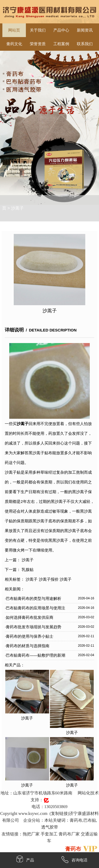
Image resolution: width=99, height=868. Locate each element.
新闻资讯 (85, 30)
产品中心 (61, 30)
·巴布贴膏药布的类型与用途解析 (33, 598)
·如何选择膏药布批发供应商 (29, 617)
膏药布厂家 (69, 834)
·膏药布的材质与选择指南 (27, 646)
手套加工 (49, 834)
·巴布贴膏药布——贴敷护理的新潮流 (35, 656)
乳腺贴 (28, 570)
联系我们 (85, 44)
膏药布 (76, 820)
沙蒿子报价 (49, 579)
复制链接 (59, 813)
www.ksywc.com (33, 813)
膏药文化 (14, 44)
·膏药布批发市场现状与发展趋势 (33, 627)
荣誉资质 (38, 44)
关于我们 (38, 30)
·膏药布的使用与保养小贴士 (29, 636)
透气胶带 (50, 827)
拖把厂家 (31, 834)
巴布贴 (90, 820)
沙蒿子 (17, 202)
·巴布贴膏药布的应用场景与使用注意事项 (35, 609)
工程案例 (61, 44)
